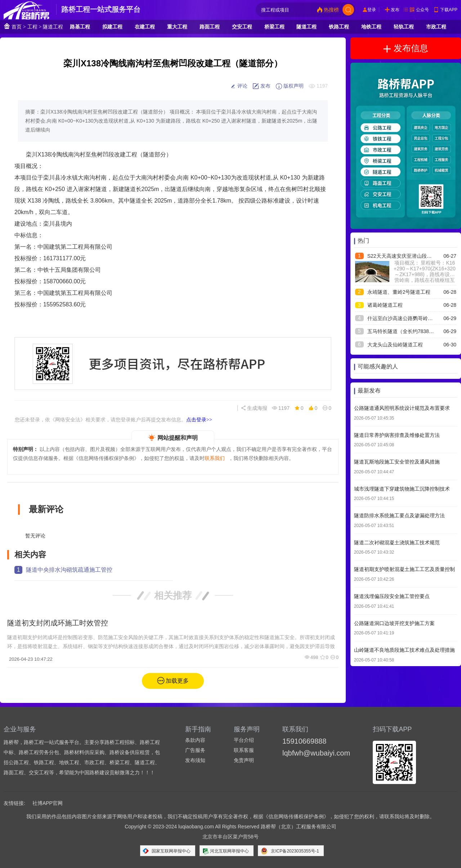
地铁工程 (371, 27)
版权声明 (290, 86)
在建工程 (145, 27)
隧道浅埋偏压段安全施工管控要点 (392, 596)
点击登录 (199, 420)
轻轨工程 (404, 27)
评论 (239, 86)
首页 (13, 26)
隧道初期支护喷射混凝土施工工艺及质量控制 (404, 569)
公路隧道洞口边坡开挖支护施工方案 (394, 623)
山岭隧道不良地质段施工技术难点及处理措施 (404, 650)
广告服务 (195, 750)
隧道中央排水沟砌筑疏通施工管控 (69, 570)
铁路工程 (339, 27)
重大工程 (177, 27)
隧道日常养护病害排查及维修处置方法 (397, 435)
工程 (32, 27)
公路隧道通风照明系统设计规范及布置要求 (402, 408)
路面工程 (210, 27)
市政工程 (436, 27)
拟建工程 (112, 27)
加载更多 (177, 681)
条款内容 (195, 740)
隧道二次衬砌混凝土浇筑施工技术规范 (397, 542)
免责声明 (244, 760)
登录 (372, 10)
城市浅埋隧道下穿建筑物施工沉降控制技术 (402, 489)
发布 (395, 10)
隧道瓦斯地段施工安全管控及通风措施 (397, 462)
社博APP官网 (48, 803)
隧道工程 (53, 27)
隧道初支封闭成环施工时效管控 (58, 623)
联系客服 (244, 750)
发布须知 (195, 760)
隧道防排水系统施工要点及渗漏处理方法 (399, 515)
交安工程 (242, 27)
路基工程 (80, 27)
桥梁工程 (274, 27)
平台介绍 (244, 740)
